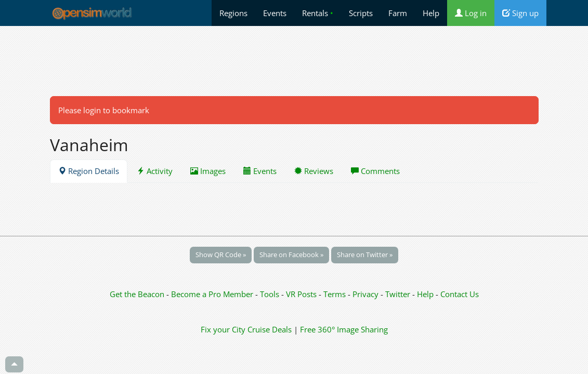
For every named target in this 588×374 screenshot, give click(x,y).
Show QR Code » (221, 255)
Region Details (89, 171)
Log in (471, 13)
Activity (155, 171)
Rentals (318, 13)
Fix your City (223, 329)
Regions (233, 13)
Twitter (398, 294)
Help (431, 13)
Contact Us (460, 294)
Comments (375, 171)
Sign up (520, 13)
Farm (398, 13)
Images (208, 171)
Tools (271, 294)
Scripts (361, 13)
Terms (336, 294)
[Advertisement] (294, 61)
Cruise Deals (270, 329)
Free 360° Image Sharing (344, 329)
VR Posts (302, 294)
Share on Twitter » (365, 255)
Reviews (314, 171)
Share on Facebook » (291, 255)
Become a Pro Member (213, 294)
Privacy (365, 294)
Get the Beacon (137, 294)
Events (275, 13)
